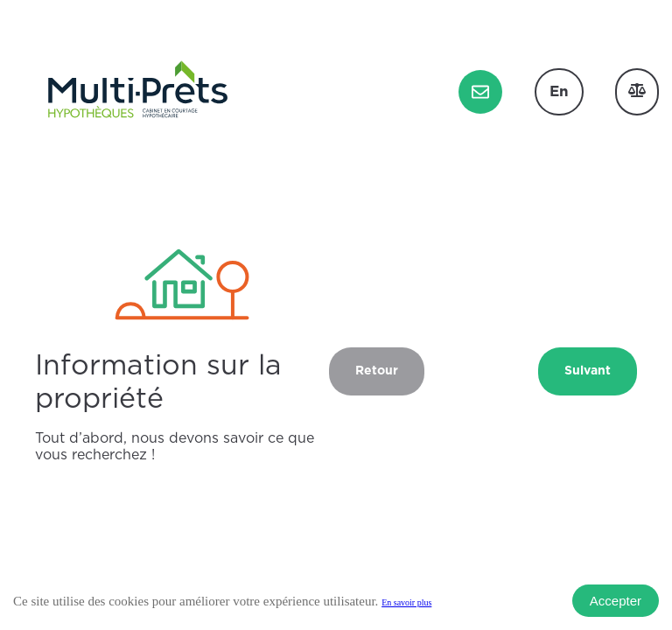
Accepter (616, 601)
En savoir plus (406, 602)
